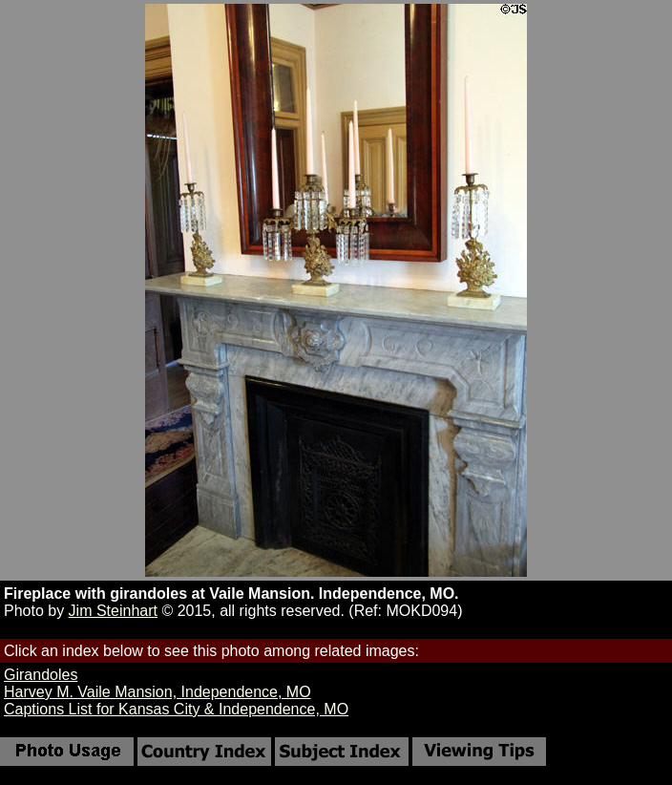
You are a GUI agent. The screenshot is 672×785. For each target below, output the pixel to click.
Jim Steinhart (113, 611)
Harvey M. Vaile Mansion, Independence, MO (157, 692)
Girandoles (41, 675)
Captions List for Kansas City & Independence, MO (176, 709)
